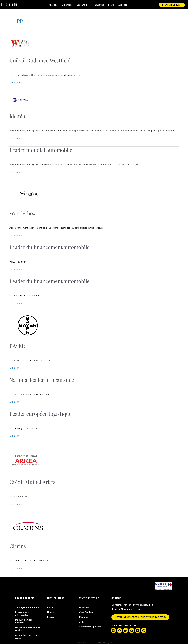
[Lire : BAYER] (28, 324)
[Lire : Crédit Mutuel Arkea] (26, 458)
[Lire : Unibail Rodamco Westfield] (20, 43)
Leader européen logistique (40, 412)
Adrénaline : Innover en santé (27, 635)
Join (82, 620)
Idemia (17, 116)
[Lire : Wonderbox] (29, 193)
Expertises (67, 5)
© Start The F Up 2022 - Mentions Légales (94, 641)
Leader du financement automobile (49, 246)
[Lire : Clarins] (28, 524)
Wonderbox (22, 213)
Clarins (18, 545)
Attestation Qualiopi (91, 625)
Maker (51, 615)
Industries (99, 5)
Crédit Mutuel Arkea (32, 481)
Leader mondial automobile (41, 150)
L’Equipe (84, 615)
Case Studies (83, 5)
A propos (123, 5)
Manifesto (85, 606)
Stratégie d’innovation (28, 606)
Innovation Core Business (24, 620)
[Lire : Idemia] (20, 100)
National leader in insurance (42, 379)
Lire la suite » (16, 82)
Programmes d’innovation (22, 612)
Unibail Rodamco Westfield (40, 60)
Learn (111, 5)
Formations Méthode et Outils (27, 627)
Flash (50, 606)
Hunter (51, 611)
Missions (53, 5)
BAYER (17, 345)
